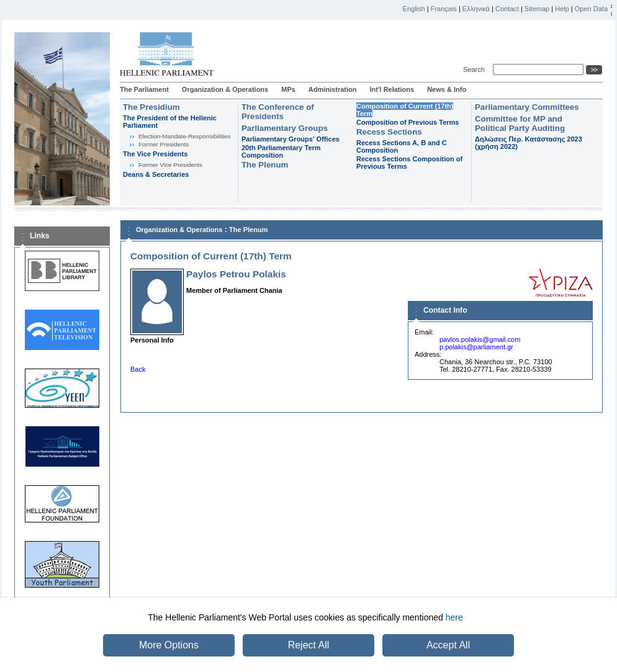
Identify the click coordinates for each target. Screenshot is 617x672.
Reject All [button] (309, 645)
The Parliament (144, 89)
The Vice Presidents (155, 154)
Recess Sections (389, 132)
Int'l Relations (392, 89)
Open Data (591, 9)
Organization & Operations (225, 89)
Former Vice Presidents (170, 165)
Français (444, 9)
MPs (288, 89)
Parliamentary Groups (285, 128)
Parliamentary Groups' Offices (290, 139)
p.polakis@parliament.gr (476, 347)
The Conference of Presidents (278, 112)
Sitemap (537, 9)
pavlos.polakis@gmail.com (480, 339)
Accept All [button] (448, 645)
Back (138, 369)
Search (476, 69)
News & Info (447, 89)
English (414, 9)
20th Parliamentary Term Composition (281, 151)
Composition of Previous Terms (408, 122)
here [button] (454, 617)
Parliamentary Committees (527, 107)
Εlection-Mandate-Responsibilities (185, 136)
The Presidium (151, 107)
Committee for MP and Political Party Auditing (520, 123)
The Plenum (265, 165)
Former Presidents (164, 144)
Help (562, 9)
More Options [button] (169, 645)
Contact (507, 9)
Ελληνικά (476, 9)
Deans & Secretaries (156, 174)
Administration (333, 89)
